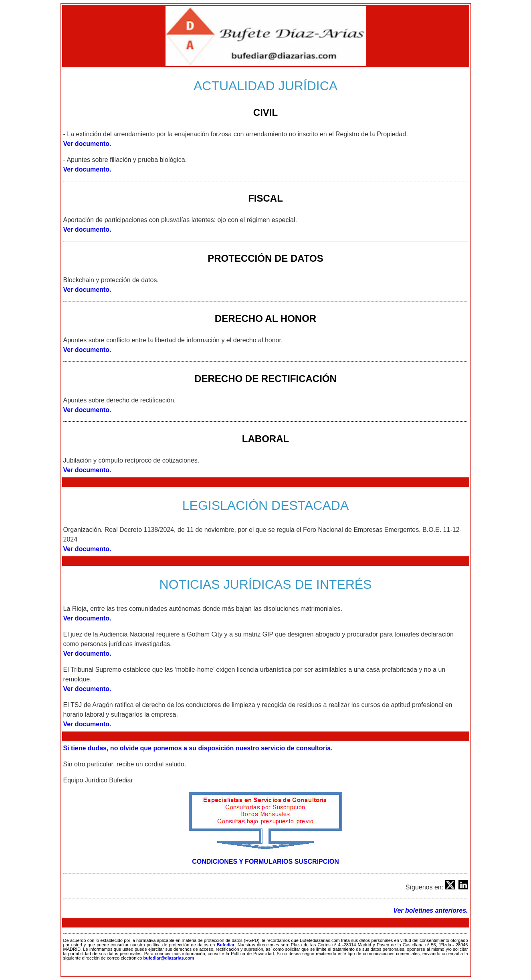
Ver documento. (87, 144)
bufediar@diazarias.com (169, 958)
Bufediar (226, 945)
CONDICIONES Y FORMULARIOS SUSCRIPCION (265, 862)
